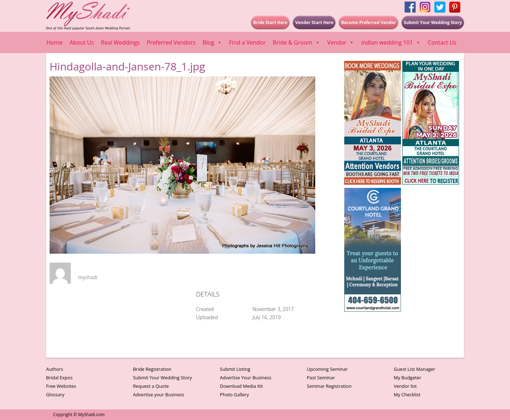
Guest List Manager (415, 369)
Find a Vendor (247, 42)
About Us (82, 42)
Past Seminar (321, 378)
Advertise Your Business (246, 378)
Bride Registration (152, 369)
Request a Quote (151, 386)
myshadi (88, 277)
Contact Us (442, 42)
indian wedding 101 (391, 42)
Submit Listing (235, 369)
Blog (212, 42)
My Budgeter (408, 378)
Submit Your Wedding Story (162, 378)
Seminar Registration (329, 386)
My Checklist (407, 395)
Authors (55, 369)
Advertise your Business (158, 395)
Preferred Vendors (171, 42)
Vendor (341, 42)
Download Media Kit (242, 386)
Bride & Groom (296, 42)
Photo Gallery (234, 395)
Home (54, 42)
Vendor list (405, 386)
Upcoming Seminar (327, 369)
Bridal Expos (59, 378)
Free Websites (61, 386)
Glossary (55, 395)
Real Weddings (120, 42)
